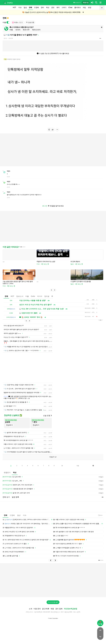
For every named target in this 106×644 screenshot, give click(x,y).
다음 (78, 469)
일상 (25, 7)
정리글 (47, 296)
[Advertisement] (53, 369)
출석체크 (77, 7)
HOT (14, 7)
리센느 (18, 22)
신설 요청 (30, 22)
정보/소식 (20, 296)
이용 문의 (37, 612)
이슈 (20, 7)
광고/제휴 (46, 612)
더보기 (53, 460)
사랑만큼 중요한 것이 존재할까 (19, 492)
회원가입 (86, 3)
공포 (53, 7)
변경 (90, 7)
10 (62, 469)
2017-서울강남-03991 (66, 615)
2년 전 (5, 38)
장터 (42, 7)
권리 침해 (59, 612)
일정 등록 (15, 500)
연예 (30, 7)
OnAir (33, 296)
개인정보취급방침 (70, 612)
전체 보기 (6, 500)
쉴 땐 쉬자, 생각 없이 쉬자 (16, 496)
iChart (70, 7)
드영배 (36, 7)
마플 (27, 296)
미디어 (40, 296)
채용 (52, 612)
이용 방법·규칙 (77, 3)
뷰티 (58, 7)
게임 (84, 7)
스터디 (64, 7)
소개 (31, 612)
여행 (11, 30)
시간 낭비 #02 (13, 480)
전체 (6, 296)
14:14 (100, 518)
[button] (51, 290)
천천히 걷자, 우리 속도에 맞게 (19, 488)
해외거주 (26, 30)
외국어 (18, 30)
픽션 (48, 7)
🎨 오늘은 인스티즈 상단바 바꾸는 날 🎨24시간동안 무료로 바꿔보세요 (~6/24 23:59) (51, 12)
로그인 (45, 206)
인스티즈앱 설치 (53, 605)
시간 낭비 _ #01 (13, 484)
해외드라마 (36, 30)
